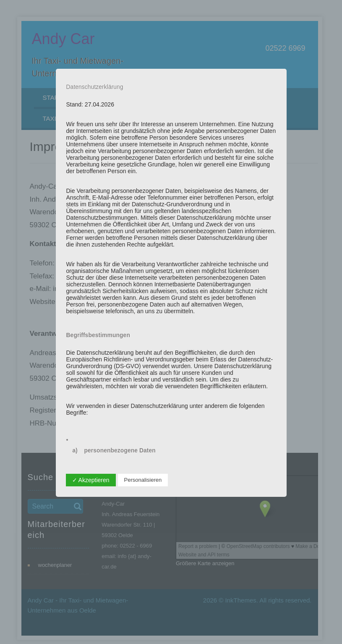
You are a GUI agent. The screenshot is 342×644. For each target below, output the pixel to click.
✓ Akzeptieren (91, 480)
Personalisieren (143, 480)
